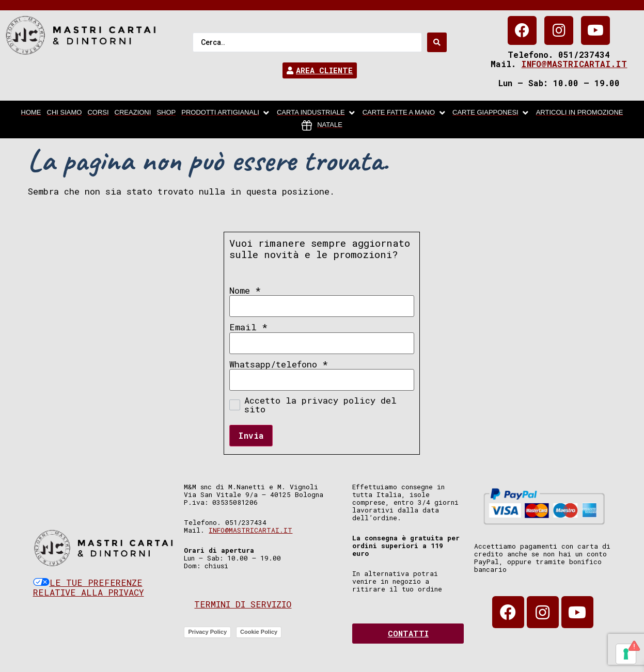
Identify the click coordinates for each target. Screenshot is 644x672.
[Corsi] (98, 113)
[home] (31, 113)
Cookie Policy (259, 632)
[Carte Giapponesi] (491, 113)
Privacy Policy (207, 632)
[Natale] (322, 125)
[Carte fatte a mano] (405, 113)
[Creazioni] (133, 113)
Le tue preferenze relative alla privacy (89, 588)
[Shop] (166, 113)
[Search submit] (437, 42)
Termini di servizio (243, 604)
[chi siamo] (65, 113)
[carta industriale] (317, 113)
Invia (251, 435)
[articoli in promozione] (580, 113)
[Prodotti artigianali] (226, 113)
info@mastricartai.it (574, 64)
